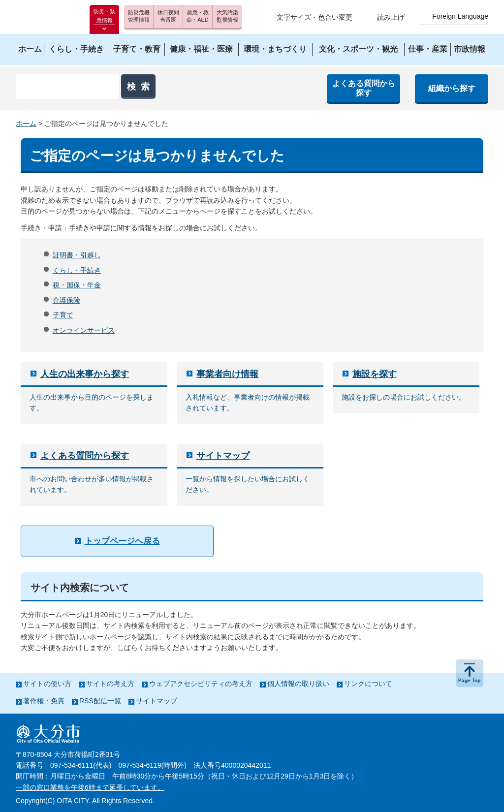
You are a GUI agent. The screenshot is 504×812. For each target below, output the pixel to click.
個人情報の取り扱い (298, 684)
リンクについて (368, 684)
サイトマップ (223, 456)
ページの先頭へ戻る (470, 673)
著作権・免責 (44, 701)
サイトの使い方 (47, 684)
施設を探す (375, 374)
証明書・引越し (77, 255)
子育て (63, 315)
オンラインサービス (84, 330)
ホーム (26, 124)
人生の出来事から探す (85, 374)
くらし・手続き (77, 270)
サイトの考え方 (110, 684)
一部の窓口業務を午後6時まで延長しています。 (90, 787)
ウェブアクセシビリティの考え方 (201, 684)
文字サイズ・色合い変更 (315, 17)
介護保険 (66, 300)
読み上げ (391, 17)
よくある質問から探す (85, 456)
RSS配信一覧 (100, 701)
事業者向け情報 (227, 374)
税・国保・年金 (77, 285)
